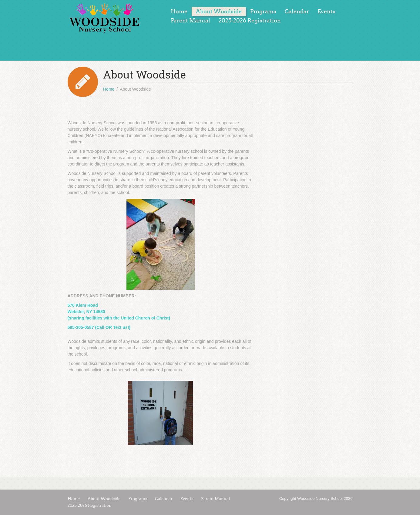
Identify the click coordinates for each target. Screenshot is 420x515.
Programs (263, 12)
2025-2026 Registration (250, 21)
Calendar (297, 12)
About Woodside (219, 12)
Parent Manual (190, 21)
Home (179, 12)
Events (326, 12)
